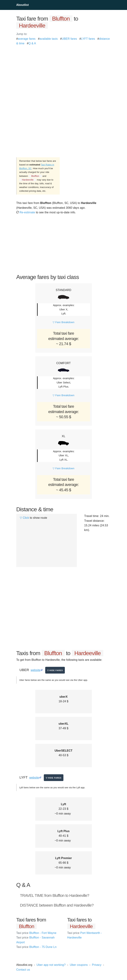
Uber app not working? (51, 965)
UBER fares (69, 39)
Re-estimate (26, 212)
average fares (27, 39)
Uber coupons (79, 965)
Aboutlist (23, 5)
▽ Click (24, 518)
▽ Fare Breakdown (63, 322)
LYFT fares (88, 39)
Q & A (32, 43)
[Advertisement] (63, 71)
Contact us (23, 970)
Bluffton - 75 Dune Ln (36, 947)
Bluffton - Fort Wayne (36, 933)
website (36, 670)
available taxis (49, 39)
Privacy (97, 965)
